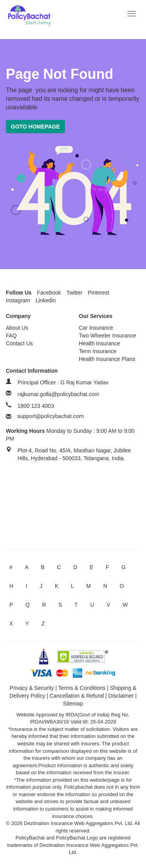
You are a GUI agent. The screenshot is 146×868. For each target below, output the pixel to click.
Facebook (49, 293)
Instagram (18, 300)
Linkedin (46, 300)
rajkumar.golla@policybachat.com (58, 394)
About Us (17, 328)
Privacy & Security (32, 688)
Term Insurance (98, 351)
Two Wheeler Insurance (108, 336)
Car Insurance (96, 328)
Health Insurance (100, 343)
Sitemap (73, 704)
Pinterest (99, 293)
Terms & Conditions (82, 688)
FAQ (11, 336)
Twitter (74, 293)
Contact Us (19, 343)
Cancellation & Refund (77, 696)
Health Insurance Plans (107, 359)
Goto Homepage (35, 127)
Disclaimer (121, 696)
